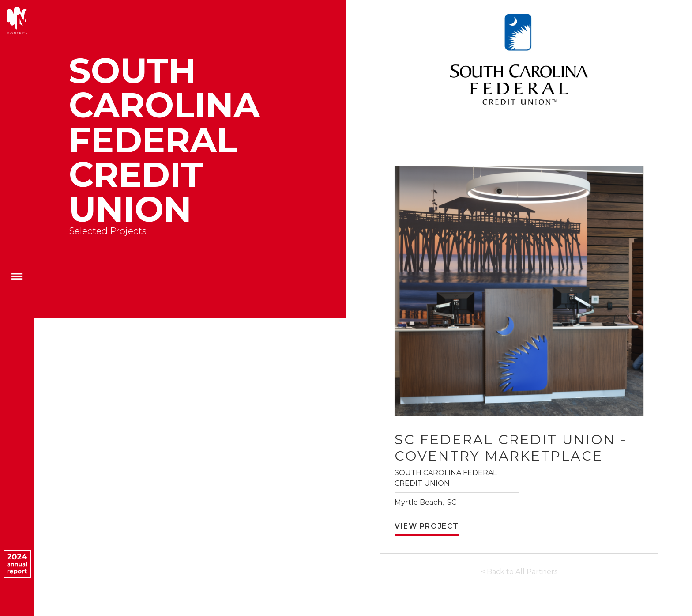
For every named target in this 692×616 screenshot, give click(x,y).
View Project (427, 526)
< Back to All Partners (519, 572)
